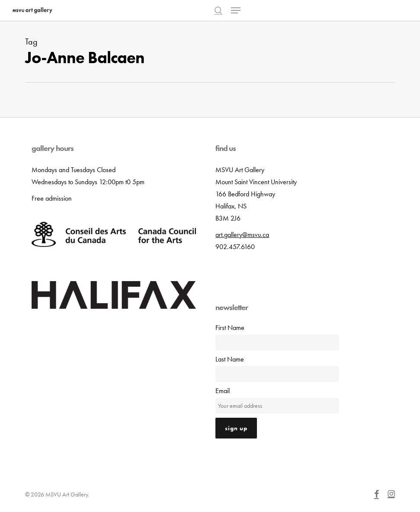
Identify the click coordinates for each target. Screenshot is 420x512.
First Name (230, 328)
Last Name (230, 359)
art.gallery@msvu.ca (242, 235)
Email (223, 391)
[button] (236, 10)
